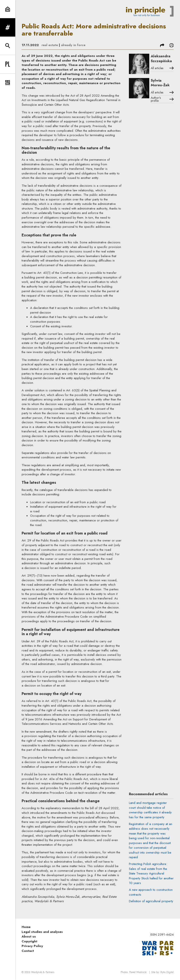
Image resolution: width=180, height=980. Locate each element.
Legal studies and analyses (42, 932)
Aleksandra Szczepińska (161, 58)
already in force (73, 45)
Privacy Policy (32, 946)
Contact (28, 951)
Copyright (29, 941)
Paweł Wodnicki (138, 972)
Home (26, 927)
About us (29, 936)
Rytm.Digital (167, 972)
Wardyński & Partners (43, 972)
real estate (50, 45)
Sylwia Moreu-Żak (160, 83)
